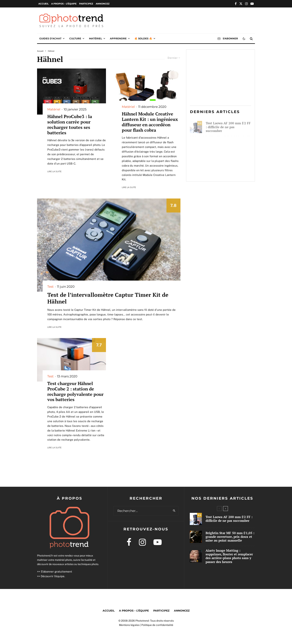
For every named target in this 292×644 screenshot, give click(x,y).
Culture (75, 38)
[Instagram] (246, 4)
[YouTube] (252, 4)
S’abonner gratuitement (56, 572)
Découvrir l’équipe (53, 576)
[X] (241, 4)
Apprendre (118, 38)
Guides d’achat (50, 38)
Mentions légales (129, 625)
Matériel (96, 38)
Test (50, 287)
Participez (86, 4)
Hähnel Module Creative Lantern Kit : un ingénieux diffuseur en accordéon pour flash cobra (150, 122)
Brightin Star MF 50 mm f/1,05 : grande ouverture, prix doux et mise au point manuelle (226, 145)
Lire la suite (54, 171)
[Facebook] (236, 4)
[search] (174, 511)
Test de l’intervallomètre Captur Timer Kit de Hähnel (108, 298)
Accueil (43, 4)
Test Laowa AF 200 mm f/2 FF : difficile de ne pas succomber (228, 126)
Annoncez (103, 4)
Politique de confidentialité (157, 625)
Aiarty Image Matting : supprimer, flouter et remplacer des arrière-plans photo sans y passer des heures (227, 168)
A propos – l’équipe (64, 4)
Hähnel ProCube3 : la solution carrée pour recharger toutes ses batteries (70, 125)
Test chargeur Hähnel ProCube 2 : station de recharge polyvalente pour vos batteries (75, 391)
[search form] (142, 511)
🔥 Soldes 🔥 (143, 38)
